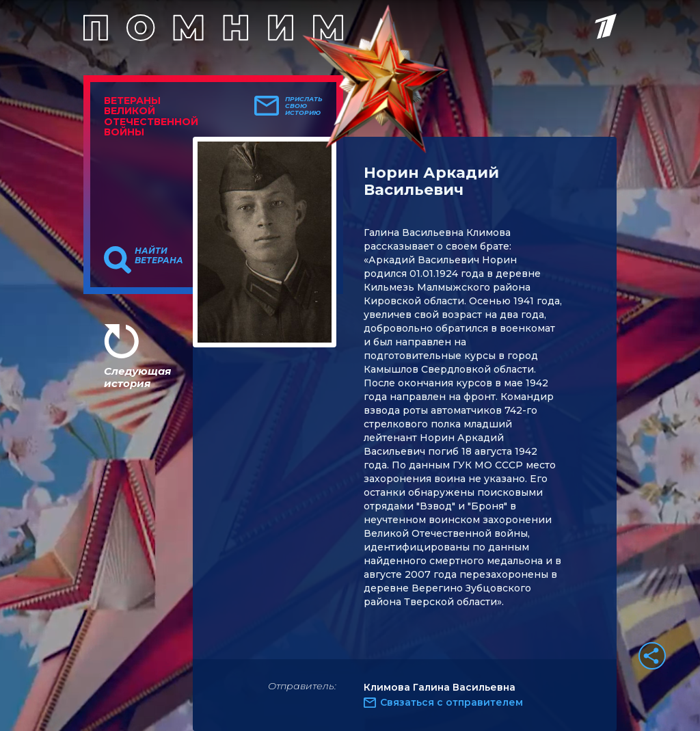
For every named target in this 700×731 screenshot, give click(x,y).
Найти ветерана (159, 256)
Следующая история (137, 377)
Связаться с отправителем (452, 702)
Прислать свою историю (304, 106)
